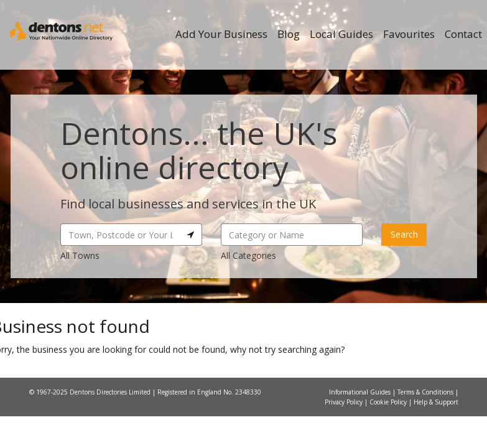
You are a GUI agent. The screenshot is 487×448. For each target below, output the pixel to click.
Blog (289, 34)
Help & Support (436, 402)
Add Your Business (221, 34)
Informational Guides (361, 392)
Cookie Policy (389, 402)
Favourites (409, 34)
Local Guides (341, 34)
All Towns (80, 255)
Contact (463, 34)
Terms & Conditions (426, 392)
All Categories (248, 255)
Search (404, 234)
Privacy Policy (345, 402)
